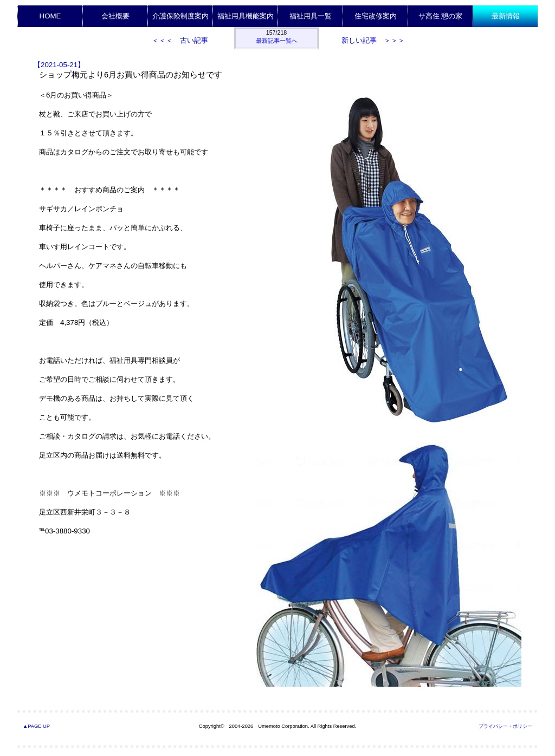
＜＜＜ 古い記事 (180, 40)
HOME (50, 16)
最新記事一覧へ (277, 41)
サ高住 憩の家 (441, 16)
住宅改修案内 (376, 16)
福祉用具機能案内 (246, 16)
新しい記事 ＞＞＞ (373, 40)
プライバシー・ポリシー (505, 726)
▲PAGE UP (36, 726)
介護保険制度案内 (180, 16)
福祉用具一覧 (311, 16)
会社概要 (115, 16)
